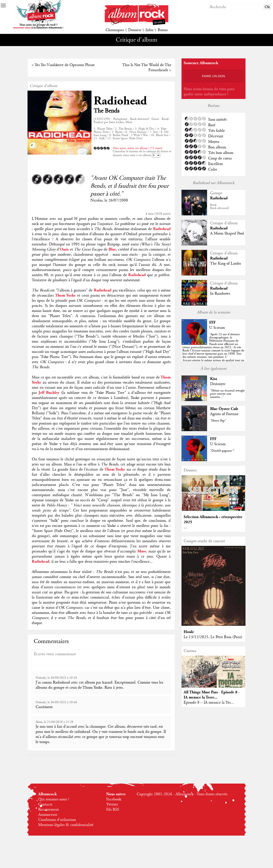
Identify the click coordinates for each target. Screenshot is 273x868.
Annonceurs (48, 815)
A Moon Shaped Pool (227, 233)
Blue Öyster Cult (224, 409)
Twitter (112, 804)
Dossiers (135, 30)
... (185, 527)
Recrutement (49, 810)
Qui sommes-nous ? (54, 799)
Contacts (45, 804)
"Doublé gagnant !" (222, 451)
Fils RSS (113, 810)
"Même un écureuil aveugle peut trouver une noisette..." (227, 394)
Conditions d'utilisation (57, 820)
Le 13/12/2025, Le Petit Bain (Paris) (213, 637)
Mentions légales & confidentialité (66, 825)
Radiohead (120, 101)
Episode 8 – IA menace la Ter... (209, 703)
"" (213, 351)
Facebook (114, 799)
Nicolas (96, 200)
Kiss (214, 379)
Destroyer (218, 384)
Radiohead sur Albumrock (213, 183)
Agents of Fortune (224, 414)
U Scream (217, 328)
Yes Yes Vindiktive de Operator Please (65, 65)
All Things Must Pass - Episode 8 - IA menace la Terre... (212, 695)
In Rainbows (220, 294)
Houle (189, 632)
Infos (149, 30)
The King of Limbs (225, 264)
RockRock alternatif (219, 206)
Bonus (163, 30)
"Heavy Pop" (218, 421)
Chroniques (115, 30)
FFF (212, 322)
